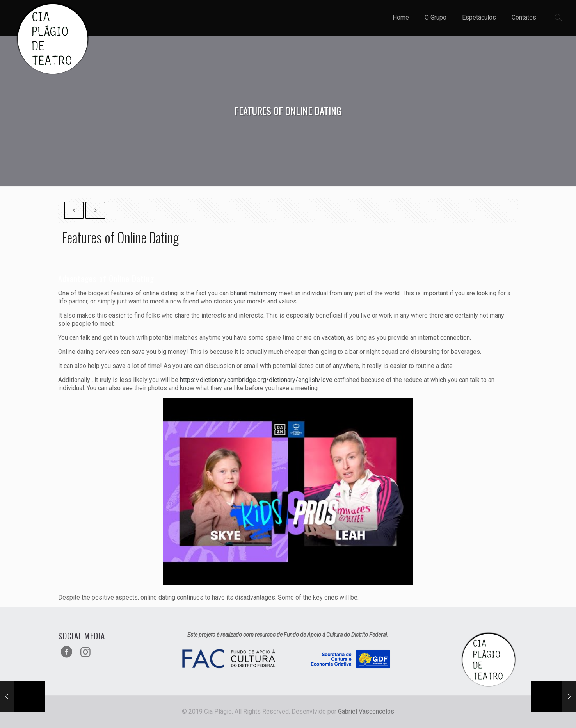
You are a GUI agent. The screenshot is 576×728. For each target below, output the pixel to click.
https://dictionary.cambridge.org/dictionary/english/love (256, 380)
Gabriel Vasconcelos (366, 711)
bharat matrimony (254, 293)
